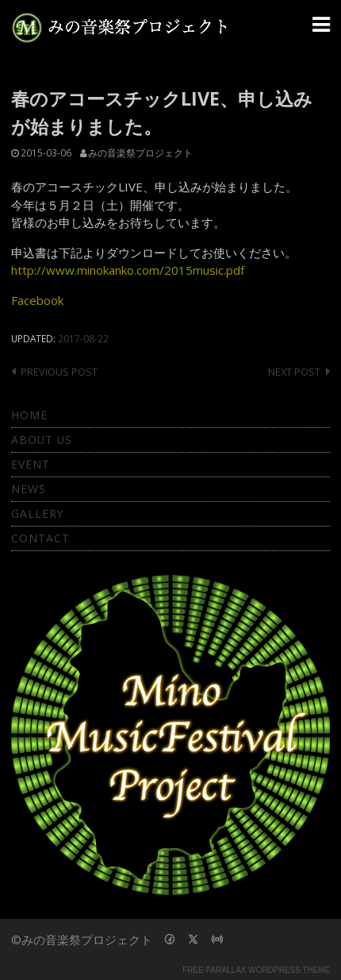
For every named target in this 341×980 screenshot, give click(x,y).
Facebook (37, 300)
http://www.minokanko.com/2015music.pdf (128, 270)
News (29, 489)
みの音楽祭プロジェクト (140, 152)
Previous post (59, 372)
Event (31, 464)
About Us (42, 440)
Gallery (37, 513)
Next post (294, 372)
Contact (40, 538)
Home (29, 415)
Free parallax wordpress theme (256, 970)
